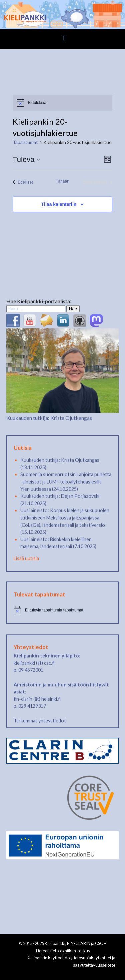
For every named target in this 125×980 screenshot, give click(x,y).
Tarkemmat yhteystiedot (40, 721)
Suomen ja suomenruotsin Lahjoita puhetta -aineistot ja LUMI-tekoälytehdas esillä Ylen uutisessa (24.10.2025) (66, 482)
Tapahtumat (25, 142)
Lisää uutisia (26, 558)
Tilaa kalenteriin (59, 204)
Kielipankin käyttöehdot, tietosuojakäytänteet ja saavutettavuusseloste (71, 961)
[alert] (62, 103)
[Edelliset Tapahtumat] (23, 182)
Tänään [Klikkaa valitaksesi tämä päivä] (62, 181)
